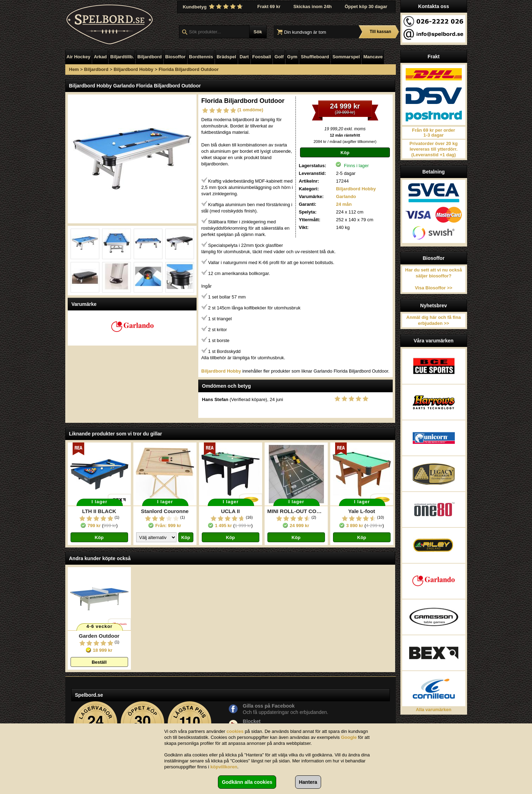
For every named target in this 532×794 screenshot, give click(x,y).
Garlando (346, 196)
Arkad (100, 57)
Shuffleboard (315, 57)
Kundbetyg (214, 7)
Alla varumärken (434, 710)
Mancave (373, 57)
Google (349, 737)
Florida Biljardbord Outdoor (189, 69)
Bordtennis (201, 57)
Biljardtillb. (122, 57)
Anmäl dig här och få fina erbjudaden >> (434, 320)
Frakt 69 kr (269, 6)
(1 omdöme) (251, 110)
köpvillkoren (224, 767)
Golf (279, 57)
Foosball (262, 57)
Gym (292, 57)
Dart (244, 57)
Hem (74, 69)
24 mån (344, 204)
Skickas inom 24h (312, 6)
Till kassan (380, 32)
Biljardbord (149, 57)
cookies (235, 731)
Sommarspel (346, 57)
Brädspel (226, 57)
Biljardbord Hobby (134, 69)
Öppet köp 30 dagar (366, 6)
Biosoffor (175, 57)
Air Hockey (79, 57)
